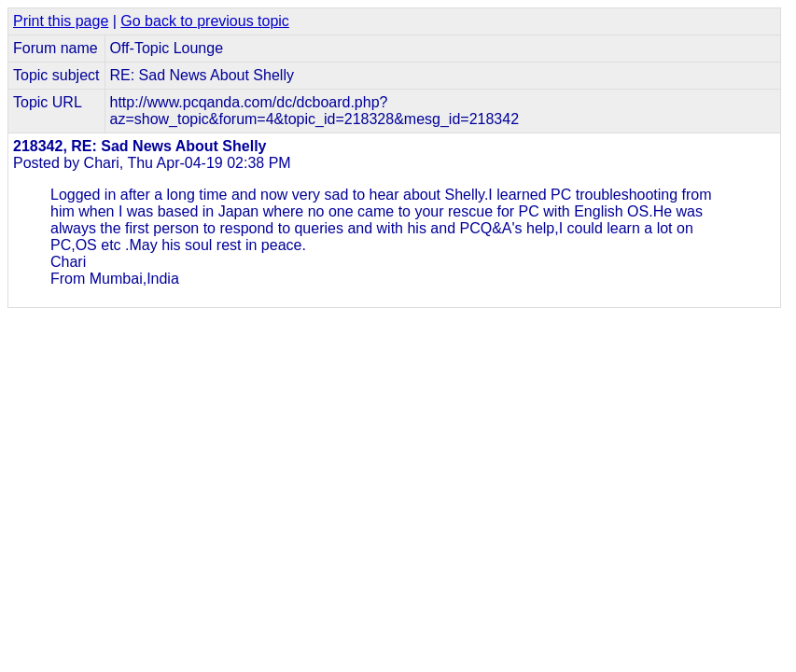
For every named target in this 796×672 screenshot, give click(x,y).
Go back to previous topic (205, 21)
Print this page (61, 21)
